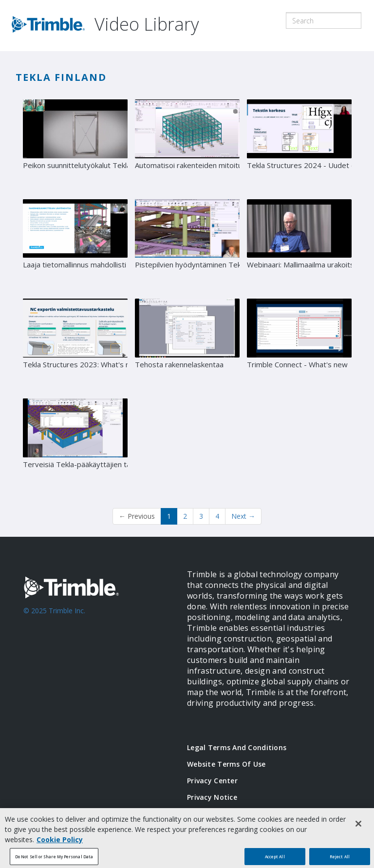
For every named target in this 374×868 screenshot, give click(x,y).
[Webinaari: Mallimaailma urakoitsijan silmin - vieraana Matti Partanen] (299, 245)
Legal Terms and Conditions (237, 747)
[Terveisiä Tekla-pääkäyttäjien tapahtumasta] (75, 445)
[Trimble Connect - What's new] (299, 345)
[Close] (358, 828)
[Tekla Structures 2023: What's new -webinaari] (75, 345)
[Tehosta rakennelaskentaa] (187, 345)
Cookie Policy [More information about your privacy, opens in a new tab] (60, 843)
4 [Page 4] (217, 516)
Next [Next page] (243, 516)
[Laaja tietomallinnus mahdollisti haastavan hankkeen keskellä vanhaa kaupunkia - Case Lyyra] (75, 245)
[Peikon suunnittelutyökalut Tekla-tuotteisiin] (75, 146)
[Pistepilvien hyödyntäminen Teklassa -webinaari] (187, 245)
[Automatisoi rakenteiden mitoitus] (187, 146)
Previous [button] (137, 516)
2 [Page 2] (185, 516)
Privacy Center (212, 781)
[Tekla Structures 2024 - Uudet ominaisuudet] (299, 146)
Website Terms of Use (226, 764)
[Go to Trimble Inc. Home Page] (91, 641)
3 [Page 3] (201, 516)
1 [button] (169, 516)
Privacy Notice (212, 797)
